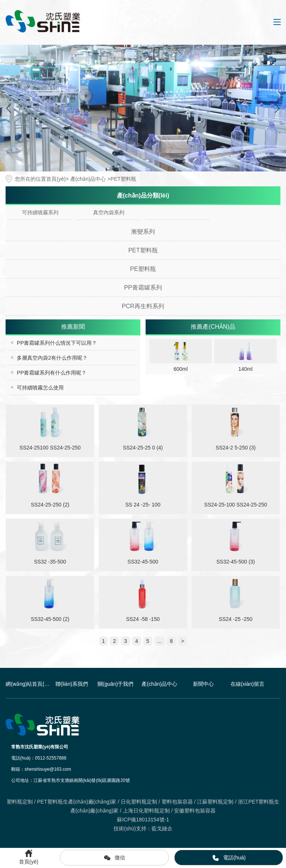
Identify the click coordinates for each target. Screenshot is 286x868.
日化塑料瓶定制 (139, 802)
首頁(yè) (56, 179)
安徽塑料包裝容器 (195, 811)
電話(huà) (229, 858)
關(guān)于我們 (115, 684)
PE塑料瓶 (143, 269)
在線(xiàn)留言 (247, 684)
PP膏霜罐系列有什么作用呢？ (52, 373)
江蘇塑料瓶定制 (215, 802)
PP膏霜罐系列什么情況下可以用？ (57, 343)
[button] (277, 108)
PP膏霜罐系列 (143, 288)
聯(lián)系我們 (72, 684)
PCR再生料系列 (143, 306)
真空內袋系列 (109, 212)
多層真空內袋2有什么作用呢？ (52, 358)
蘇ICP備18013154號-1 (143, 820)
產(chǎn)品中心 (88, 179)
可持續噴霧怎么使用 (40, 388)
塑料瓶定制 (20, 802)
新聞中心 (203, 684)
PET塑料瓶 (143, 250)
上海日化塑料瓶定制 (146, 811)
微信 (114, 858)
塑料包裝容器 (177, 802)
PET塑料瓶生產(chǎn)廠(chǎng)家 (77, 802)
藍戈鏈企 (162, 828)
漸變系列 (143, 232)
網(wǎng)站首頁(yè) (28, 684)
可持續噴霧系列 (40, 212)
